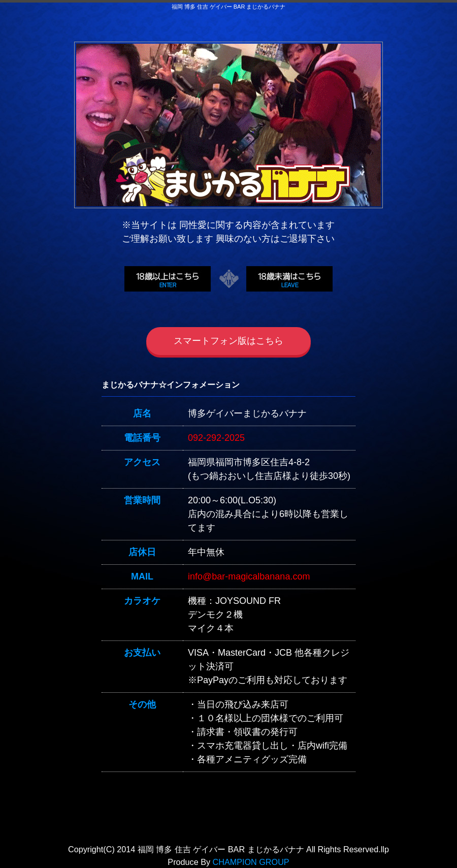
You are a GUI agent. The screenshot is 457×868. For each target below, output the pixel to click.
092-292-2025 (216, 438)
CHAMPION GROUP (251, 862)
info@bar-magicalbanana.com (249, 576)
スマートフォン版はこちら (228, 341)
